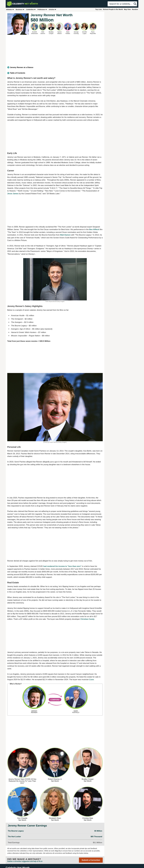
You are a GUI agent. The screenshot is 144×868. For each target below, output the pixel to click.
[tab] (55, 67)
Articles (52, 9)
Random (135, 9)
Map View (127, 9)
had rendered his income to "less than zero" (62, 566)
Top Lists (98, 9)
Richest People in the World (113, 9)
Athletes (10, 9)
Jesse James (13, 194)
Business (20, 9)
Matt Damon (65, 235)
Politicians (42, 9)
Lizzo (92, 680)
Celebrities (31, 9)
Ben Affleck (94, 229)
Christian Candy (87, 619)
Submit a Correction (91, 860)
